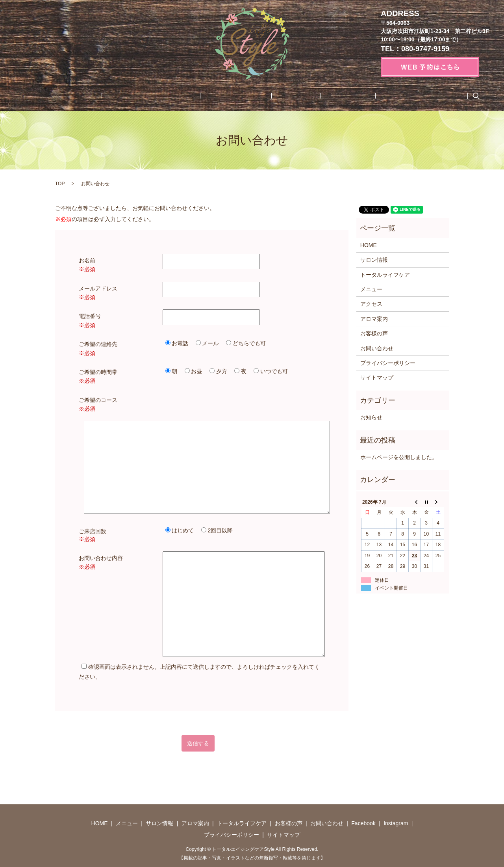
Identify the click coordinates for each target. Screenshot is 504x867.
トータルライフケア (234, 96)
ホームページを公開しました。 (399, 457)
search (428, 96)
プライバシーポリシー (388, 363)
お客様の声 (283, 96)
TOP (60, 184)
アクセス (371, 304)
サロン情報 (146, 96)
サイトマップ (377, 378)
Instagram (401, 96)
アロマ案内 (185, 96)
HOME (81, 96)
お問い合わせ (324, 96)
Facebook (364, 96)
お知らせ (371, 417)
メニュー (111, 96)
